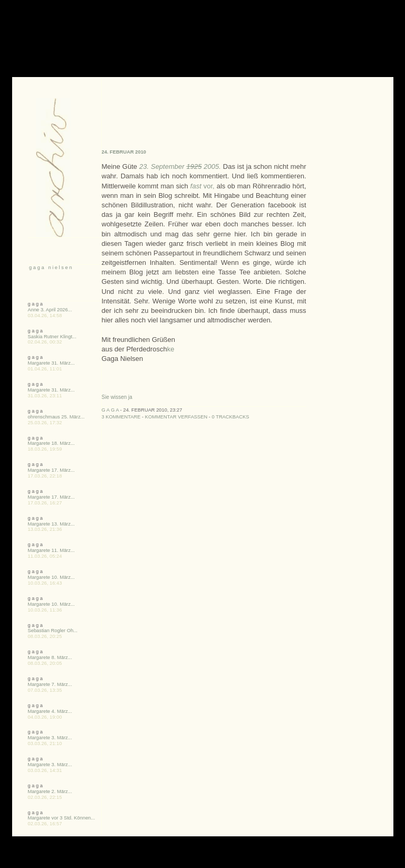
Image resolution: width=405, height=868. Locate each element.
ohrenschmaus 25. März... (56, 417)
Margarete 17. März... (51, 470)
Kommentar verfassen (176, 417)
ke (171, 349)
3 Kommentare (121, 417)
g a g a (110, 410)
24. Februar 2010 (124, 152)
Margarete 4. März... (50, 711)
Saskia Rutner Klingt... (52, 337)
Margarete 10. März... (51, 577)
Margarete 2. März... (50, 791)
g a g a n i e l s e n (50, 268)
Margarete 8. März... (50, 657)
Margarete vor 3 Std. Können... (62, 818)
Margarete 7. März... (50, 684)
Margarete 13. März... (51, 524)
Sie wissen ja (117, 397)
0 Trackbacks (231, 417)
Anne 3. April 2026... (50, 310)
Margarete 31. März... (51, 363)
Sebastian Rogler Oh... (53, 631)
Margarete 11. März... (51, 550)
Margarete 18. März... (51, 443)
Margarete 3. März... (50, 738)
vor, (202, 186)
